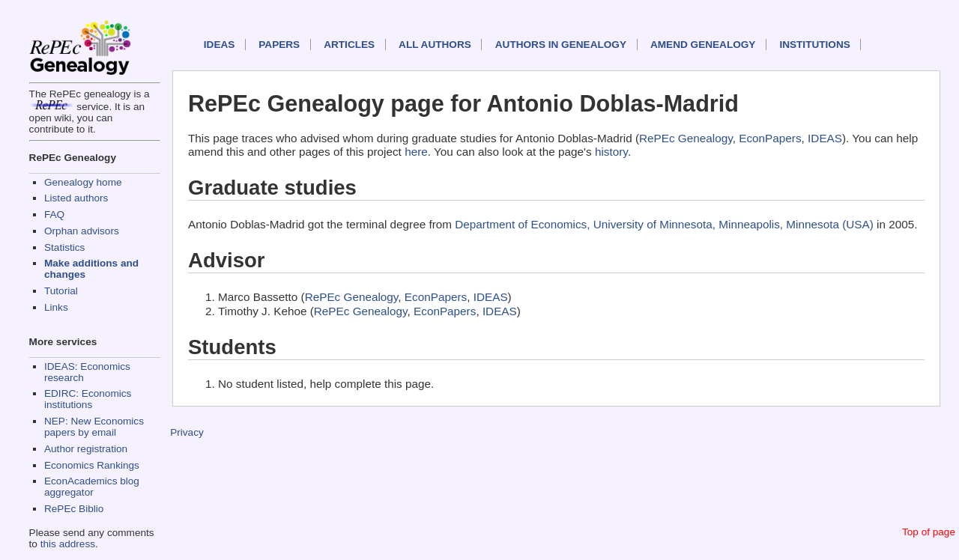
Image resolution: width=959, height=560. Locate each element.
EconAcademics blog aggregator (92, 487)
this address (68, 544)
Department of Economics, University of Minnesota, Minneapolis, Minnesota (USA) (664, 224)
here (416, 152)
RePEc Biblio (74, 509)
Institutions (814, 45)
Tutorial (61, 291)
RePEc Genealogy (686, 138)
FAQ (54, 214)
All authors (435, 45)
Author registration (86, 449)
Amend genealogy (703, 45)
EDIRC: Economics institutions (88, 399)
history (611, 152)
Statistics (64, 247)
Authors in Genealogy (561, 45)
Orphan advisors (82, 231)
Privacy (187, 432)
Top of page (929, 532)
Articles (349, 45)
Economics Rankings (92, 465)
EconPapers (770, 138)
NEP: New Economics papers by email (94, 427)
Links (56, 307)
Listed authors (76, 198)
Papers (279, 45)
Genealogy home (83, 182)
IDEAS (220, 45)
